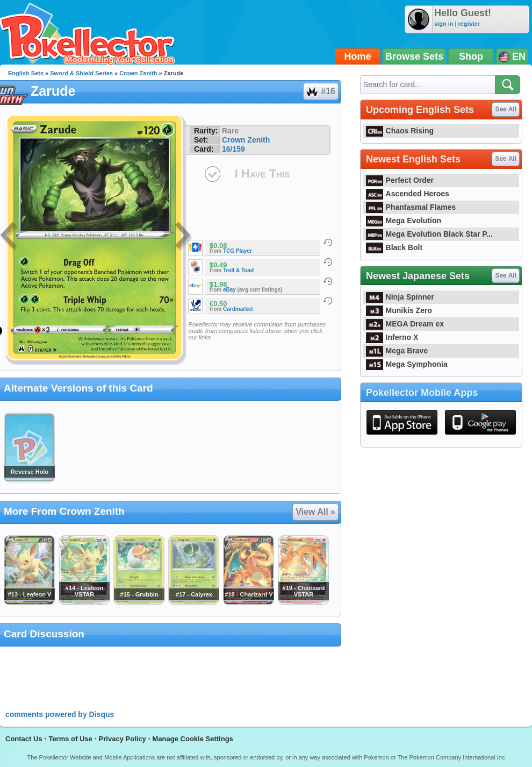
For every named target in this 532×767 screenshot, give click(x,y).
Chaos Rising (400, 131)
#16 (320, 91)
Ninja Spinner (400, 297)
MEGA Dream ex (405, 324)
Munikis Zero (399, 310)
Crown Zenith (138, 73)
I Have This (262, 173)
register (469, 24)
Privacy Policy (123, 739)
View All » (315, 512)
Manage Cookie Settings (193, 739)
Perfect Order (400, 180)
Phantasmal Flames (411, 207)
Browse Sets (414, 56)
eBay (229, 290)
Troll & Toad (238, 270)
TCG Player (238, 251)
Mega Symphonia (407, 364)
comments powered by (60, 714)
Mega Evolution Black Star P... (429, 234)
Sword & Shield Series (81, 73)
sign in (444, 24)
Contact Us (24, 739)
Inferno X (392, 337)
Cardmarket (238, 309)
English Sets (26, 73)
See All (506, 109)
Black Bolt (394, 247)
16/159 (233, 149)
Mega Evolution (404, 221)
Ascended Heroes (408, 194)
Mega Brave (397, 351)
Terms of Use (70, 739)
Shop (471, 56)
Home (358, 56)
